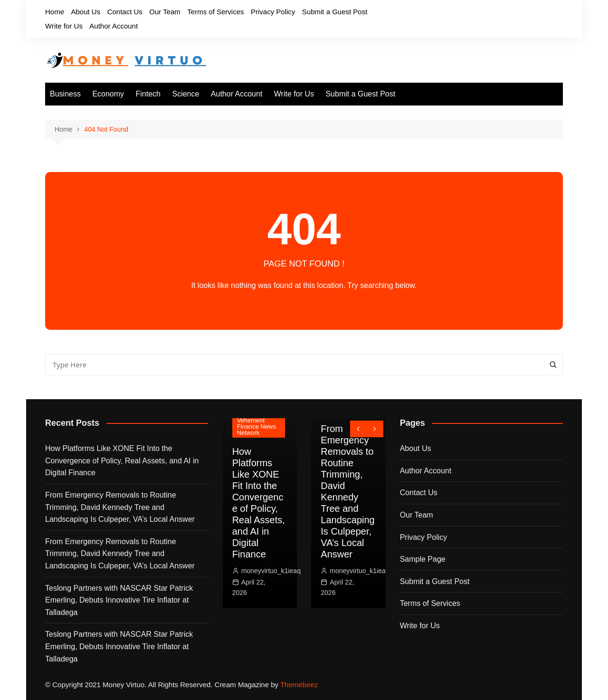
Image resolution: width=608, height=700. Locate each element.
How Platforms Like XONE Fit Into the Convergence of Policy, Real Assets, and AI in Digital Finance (122, 460)
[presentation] (358, 429)
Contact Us (125, 12)
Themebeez (299, 685)
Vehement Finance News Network (256, 427)
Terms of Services (215, 12)
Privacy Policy (273, 12)
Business (65, 94)
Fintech (148, 94)
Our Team (165, 12)
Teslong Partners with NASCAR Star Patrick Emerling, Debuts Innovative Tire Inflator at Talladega (119, 600)
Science (185, 94)
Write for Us (64, 26)
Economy (108, 94)
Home (55, 12)
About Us (85, 12)
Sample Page (423, 559)
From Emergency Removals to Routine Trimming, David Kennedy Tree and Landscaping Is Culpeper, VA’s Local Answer (120, 507)
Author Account (114, 26)
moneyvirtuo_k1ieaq (271, 571)
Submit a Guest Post (335, 12)
